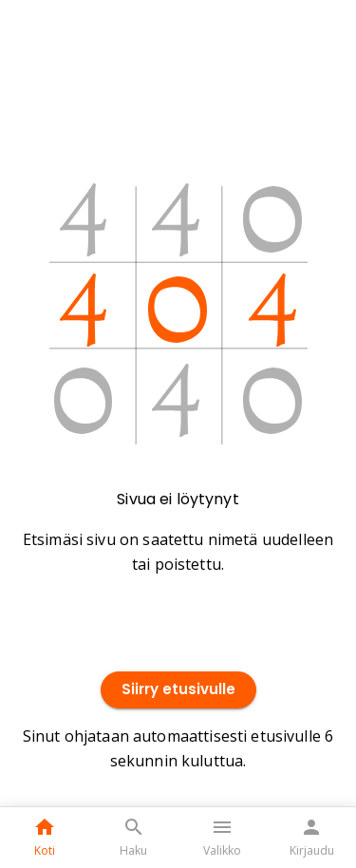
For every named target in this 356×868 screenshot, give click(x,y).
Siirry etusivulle (178, 690)
